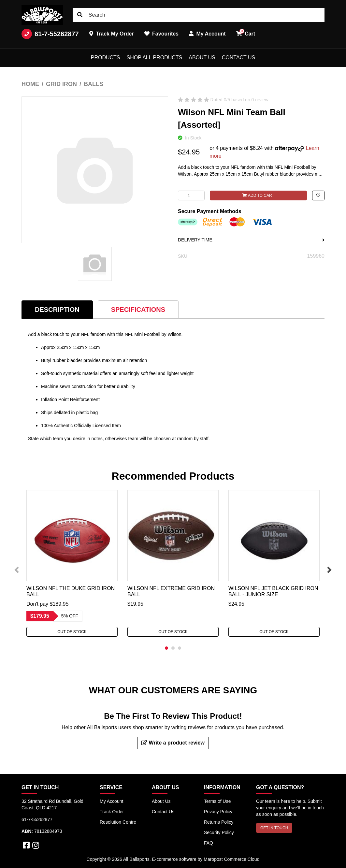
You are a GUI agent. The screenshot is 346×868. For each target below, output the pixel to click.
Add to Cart (258, 195)
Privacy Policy (218, 812)
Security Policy (219, 832)
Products (106, 58)
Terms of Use (217, 801)
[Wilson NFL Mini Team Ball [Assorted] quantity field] (191, 195)
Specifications (138, 310)
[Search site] (80, 15)
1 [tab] (166, 648)
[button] (318, 195)
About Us (202, 58)
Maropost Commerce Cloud (231, 859)
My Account (111, 801)
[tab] (57, 309)
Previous (17, 570)
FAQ (209, 843)
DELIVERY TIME (251, 240)
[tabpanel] (72, 563)
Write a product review (173, 743)
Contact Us (239, 58)
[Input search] (199, 15)
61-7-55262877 (50, 34)
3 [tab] (180, 648)
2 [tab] (173, 648)
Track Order (112, 812)
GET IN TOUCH (274, 828)
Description (57, 310)
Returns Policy (219, 822)
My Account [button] (207, 34)
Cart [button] (246, 33)
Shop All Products (155, 58)
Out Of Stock (72, 632)
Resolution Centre (118, 822)
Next (329, 570)
